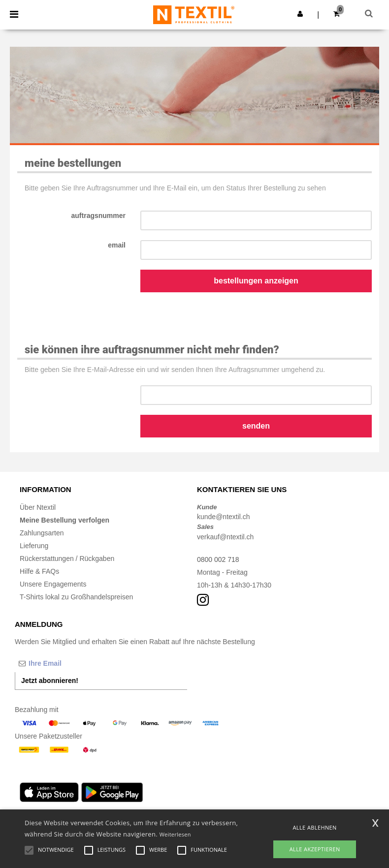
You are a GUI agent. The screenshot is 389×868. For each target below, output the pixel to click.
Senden (256, 426)
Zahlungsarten (42, 533)
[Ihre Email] (66, 663)
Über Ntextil (38, 507)
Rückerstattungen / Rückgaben (67, 558)
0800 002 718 (218, 559)
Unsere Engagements (53, 584)
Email (117, 245)
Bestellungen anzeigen (256, 281)
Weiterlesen (175, 834)
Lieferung (34, 546)
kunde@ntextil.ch (224, 517)
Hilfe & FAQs (39, 571)
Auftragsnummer (98, 216)
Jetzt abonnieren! (50, 681)
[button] (300, 14)
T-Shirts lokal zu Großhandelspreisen (76, 597)
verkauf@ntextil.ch (225, 537)
